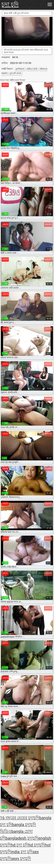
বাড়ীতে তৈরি (32, 69)
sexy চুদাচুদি (21, 859)
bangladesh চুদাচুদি (22, 838)
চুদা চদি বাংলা (15, 73)
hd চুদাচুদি (37, 845)
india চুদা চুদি (22, 852)
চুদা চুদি (10, 5)
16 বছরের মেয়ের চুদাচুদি (20, 818)
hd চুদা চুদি (20, 845)
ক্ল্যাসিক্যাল (20, 69)
